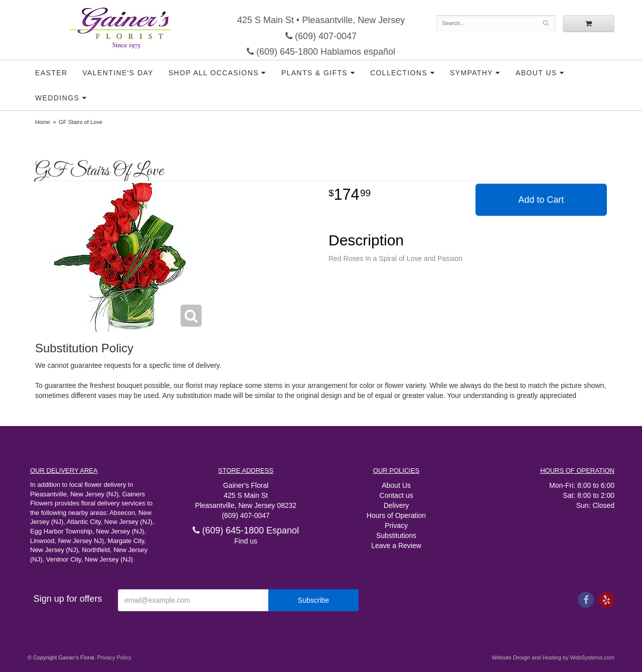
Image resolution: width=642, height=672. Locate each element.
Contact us (396, 495)
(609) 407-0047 (321, 36)
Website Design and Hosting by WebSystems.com (553, 657)
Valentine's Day (118, 73)
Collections (399, 73)
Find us (246, 541)
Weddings (57, 98)
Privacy (396, 525)
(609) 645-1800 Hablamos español (321, 52)
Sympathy (471, 73)
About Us (536, 73)
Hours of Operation (396, 515)
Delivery (396, 505)
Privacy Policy (114, 657)
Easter (51, 73)
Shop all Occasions (214, 73)
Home (43, 122)
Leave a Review (396, 546)
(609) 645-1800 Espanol (246, 530)
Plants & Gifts (314, 73)
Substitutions (396, 535)
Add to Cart (541, 200)
